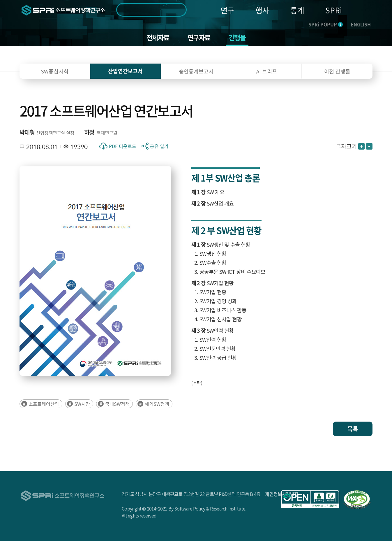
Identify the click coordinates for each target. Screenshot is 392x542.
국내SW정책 (117, 405)
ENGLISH (361, 24)
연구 (227, 10)
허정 (89, 133)
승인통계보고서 (196, 72)
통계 (297, 10)
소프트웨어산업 (44, 405)
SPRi (334, 10)
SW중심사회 (55, 72)
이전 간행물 (337, 72)
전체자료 (157, 38)
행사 (262, 10)
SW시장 (82, 405)
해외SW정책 (157, 405)
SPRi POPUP (326, 24)
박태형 (27, 133)
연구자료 (199, 38)
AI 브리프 (267, 72)
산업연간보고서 (125, 72)
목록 (353, 430)
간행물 (238, 38)
